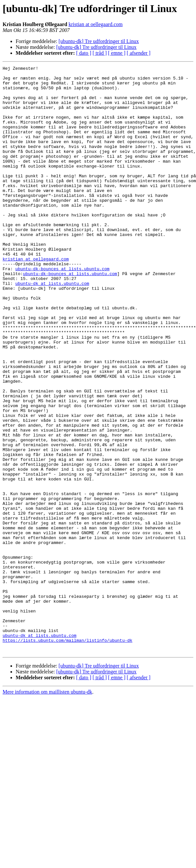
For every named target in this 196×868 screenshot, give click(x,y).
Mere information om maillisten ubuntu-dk (47, 809)
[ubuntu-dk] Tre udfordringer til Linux (99, 41)
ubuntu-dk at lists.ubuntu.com (52, 327)
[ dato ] (84, 53)
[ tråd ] (100, 53)
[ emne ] (117, 53)
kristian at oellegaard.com (96, 24)
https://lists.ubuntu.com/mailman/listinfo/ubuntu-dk (68, 756)
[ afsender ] (139, 53)
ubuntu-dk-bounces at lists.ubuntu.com (62, 310)
